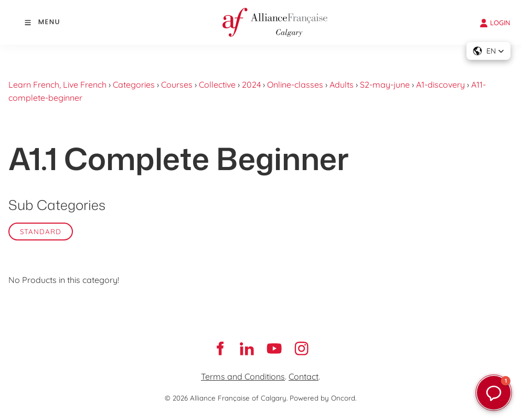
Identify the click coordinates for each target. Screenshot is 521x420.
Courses (177, 85)
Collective (217, 85)
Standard (41, 232)
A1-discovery (440, 85)
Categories (134, 85)
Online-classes (295, 85)
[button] (488, 51)
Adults (342, 85)
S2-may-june (385, 85)
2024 (251, 85)
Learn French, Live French (57, 85)
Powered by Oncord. (323, 398)
